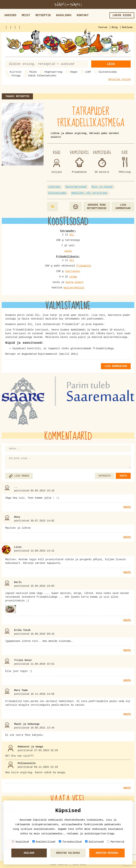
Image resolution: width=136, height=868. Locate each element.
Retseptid (43, 15)
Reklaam (127, 27)
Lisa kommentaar (123, 207)
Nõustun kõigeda (107, 853)
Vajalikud (20, 842)
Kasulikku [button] (64, 15)
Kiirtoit (16, 72)
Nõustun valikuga (68, 853)
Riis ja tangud (102, 187)
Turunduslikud (70, 842)
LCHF (88, 72)
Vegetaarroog (53, 72)
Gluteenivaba (108, 72)
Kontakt (83, 15)
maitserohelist (74, 288)
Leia (111, 64)
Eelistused (94, 842)
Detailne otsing (120, 79)
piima (73, 277)
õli (72, 235)
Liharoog (54, 187)
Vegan (74, 72)
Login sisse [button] (122, 15)
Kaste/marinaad (76, 187)
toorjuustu (72, 271)
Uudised (10, 15)
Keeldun (29, 853)
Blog (115, 27)
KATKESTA (105, 476)
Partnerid (116, 842)
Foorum (103, 27)
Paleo (33, 72)
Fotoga (16, 76)
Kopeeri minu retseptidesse (97, 207)
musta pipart (75, 282)
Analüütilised (44, 842)
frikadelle (84, 266)
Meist (26, 15)
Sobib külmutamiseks (42, 76)
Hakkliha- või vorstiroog (89, 193)
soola (68, 251)
